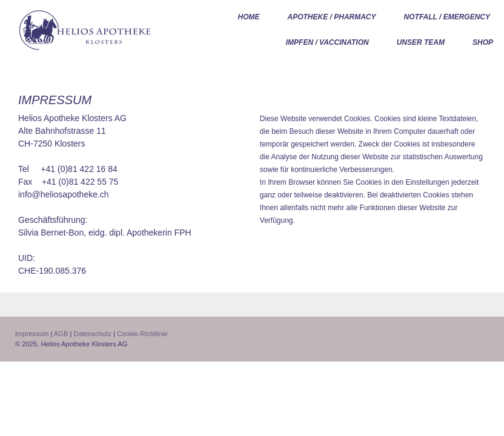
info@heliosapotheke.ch (64, 194)
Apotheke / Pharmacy (332, 17)
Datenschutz (93, 334)
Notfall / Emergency (447, 17)
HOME (249, 17)
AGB (61, 334)
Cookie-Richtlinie (142, 334)
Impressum (32, 334)
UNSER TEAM (421, 42)
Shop (483, 42)
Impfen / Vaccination (327, 42)
